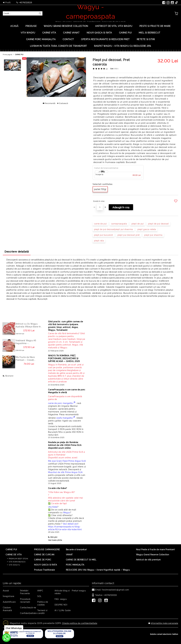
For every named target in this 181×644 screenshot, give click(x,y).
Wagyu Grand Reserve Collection (66, 26)
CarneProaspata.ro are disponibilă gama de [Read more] (65, 398)
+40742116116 (25, 2)
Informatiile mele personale (164, 623)
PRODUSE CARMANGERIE (47, 549)
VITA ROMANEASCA (17, 562)
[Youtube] (107, 601)
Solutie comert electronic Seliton (164, 634)
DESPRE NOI (61, 605)
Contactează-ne (28, 607)
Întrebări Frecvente (25, 592)
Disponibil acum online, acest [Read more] (67, 455)
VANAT (69, 554)
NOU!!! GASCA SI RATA (45, 565)
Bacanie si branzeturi (76, 549)
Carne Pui (125, 32)
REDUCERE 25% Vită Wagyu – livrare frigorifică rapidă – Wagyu (98, 570)
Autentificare (9, 602)
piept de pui (138, 223)
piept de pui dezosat (158, 223)
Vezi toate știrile (55, 540)
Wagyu (67, 512)
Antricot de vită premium (148, 559)
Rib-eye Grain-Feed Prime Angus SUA (67, 461)
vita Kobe (53, 507)
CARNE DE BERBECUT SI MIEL (81, 559)
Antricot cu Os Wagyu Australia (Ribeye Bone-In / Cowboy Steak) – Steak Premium (28, 325)
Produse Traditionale (44, 570)
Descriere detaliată (17, 251)
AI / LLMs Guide (63, 610)
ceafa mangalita (66, 418)
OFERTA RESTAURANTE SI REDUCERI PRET (105, 39)
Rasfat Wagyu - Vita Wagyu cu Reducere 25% (123, 46)
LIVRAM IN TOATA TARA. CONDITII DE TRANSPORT (58, 46)
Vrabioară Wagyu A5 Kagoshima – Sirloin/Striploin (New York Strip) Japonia (29, 342)
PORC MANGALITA (75, 565)
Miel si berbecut (150, 32)
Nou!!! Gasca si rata (99, 32)
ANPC (40, 590)
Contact (68, 39)
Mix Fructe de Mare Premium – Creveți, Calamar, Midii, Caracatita (28, 358)
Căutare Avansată (7, 609)
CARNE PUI (19, 54)
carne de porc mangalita (62, 403)
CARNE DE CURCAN (44, 554)
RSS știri (54, 537)
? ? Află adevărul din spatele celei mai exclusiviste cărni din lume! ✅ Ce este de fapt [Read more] (66, 498)
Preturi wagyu (79, 590)
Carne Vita (49, 32)
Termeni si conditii (42, 612)
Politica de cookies (43, 603)
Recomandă (50, 103)
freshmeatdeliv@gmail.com (115, 590)
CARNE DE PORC (43, 559)
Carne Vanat (71, 32)
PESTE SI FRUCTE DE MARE (155, 26)
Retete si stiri (146, 39)
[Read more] (67, 340)
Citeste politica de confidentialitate (80, 623)
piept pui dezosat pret (129, 235)
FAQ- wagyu (61, 599)
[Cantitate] (100, 207)
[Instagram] (100, 601)
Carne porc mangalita (41, 39)
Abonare (9, 376)
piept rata (99, 240)
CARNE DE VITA (14, 554)
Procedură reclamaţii (25, 600)
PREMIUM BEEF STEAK (19, 558)
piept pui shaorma (153, 235)
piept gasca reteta (147, 229)
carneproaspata (119, 223)
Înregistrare (9, 596)
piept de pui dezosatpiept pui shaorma (113, 229)
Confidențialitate (28, 613)
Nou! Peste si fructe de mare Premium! (156, 549)
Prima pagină (7, 54)
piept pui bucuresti (104, 235)
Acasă (14, 26)
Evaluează (64, 103)
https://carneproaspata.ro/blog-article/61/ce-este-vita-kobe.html (65, 528)
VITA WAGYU (28, 32)
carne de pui (100, 223)
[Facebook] (94, 601)
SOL (39, 596)
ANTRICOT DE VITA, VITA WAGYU (114, 26)
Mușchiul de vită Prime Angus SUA (65, 472)
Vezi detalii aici (70, 524)
